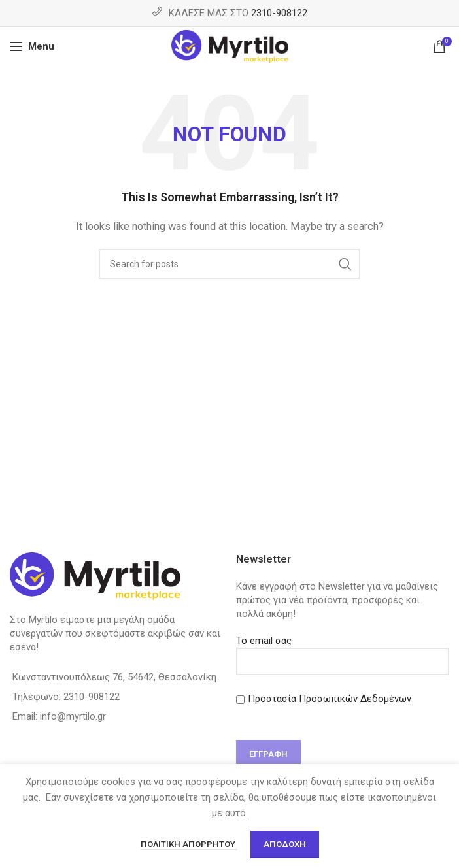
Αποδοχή (285, 844)
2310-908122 (279, 13)
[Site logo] (230, 46)
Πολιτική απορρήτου (189, 844)
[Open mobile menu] (32, 46)
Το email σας (343, 651)
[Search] (229, 264)
